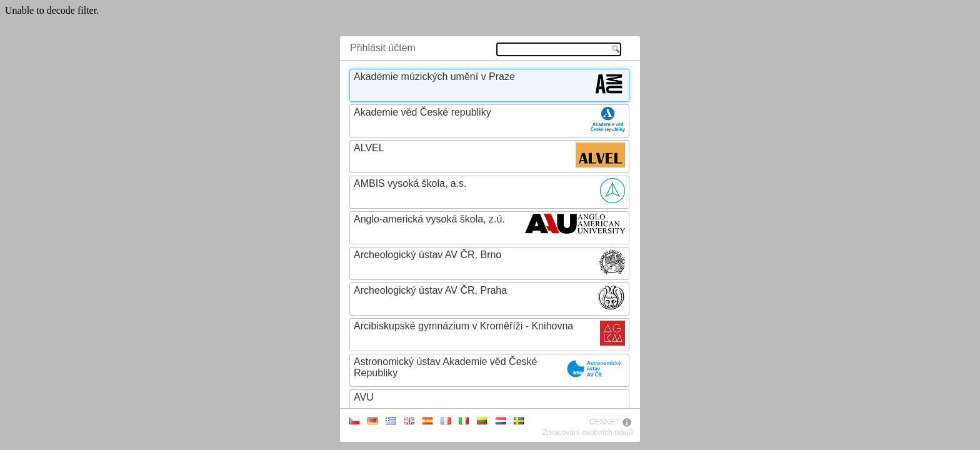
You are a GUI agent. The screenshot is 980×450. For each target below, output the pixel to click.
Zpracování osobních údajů (588, 432)
